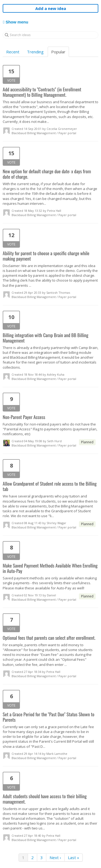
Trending (35, 52)
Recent (13, 52)
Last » (74, 857)
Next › (55, 857)
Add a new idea (51, 8)
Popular (58, 52)
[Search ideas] (50, 35)
